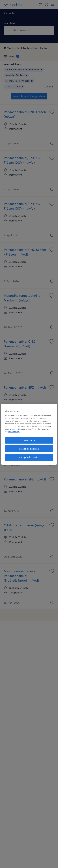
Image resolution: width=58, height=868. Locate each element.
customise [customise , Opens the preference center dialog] (29, 440)
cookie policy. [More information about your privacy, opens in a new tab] (14, 432)
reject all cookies (29, 449)
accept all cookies (29, 457)
